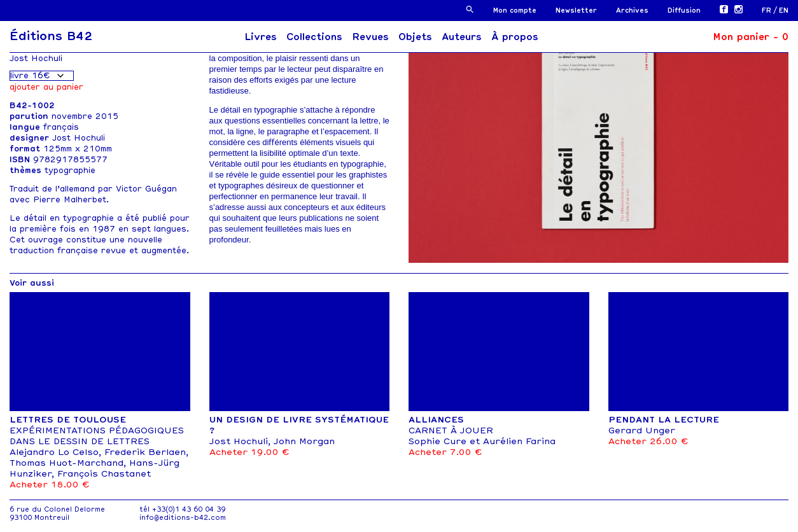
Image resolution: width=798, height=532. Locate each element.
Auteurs (462, 37)
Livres (261, 37)
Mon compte (515, 10)
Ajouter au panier (46, 87)
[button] (470, 9)
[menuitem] (770, 10)
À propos (515, 37)
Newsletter (576, 10)
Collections (314, 37)
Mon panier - (751, 37)
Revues (370, 37)
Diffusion (684, 10)
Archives (632, 10)
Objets (415, 37)
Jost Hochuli (36, 58)
